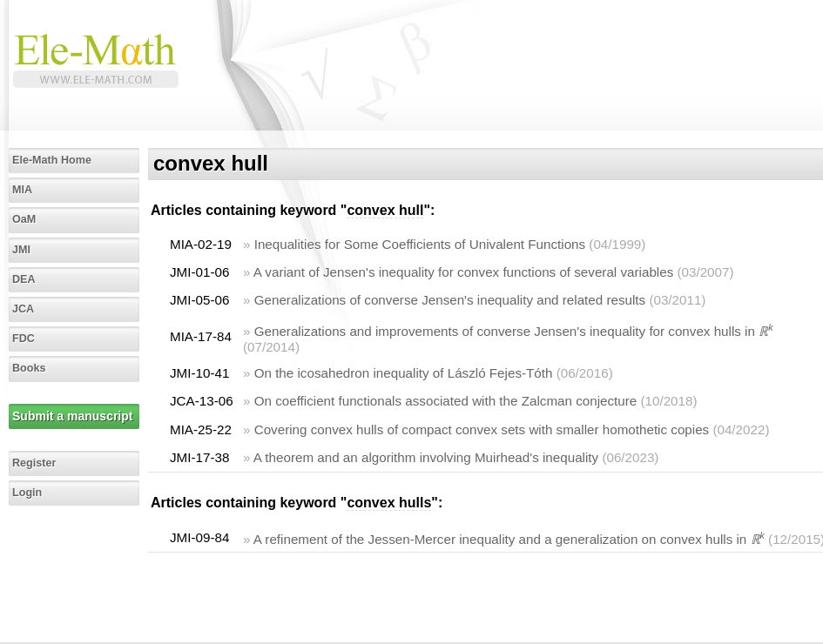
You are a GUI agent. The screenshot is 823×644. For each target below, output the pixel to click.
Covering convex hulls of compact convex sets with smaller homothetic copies (482, 429)
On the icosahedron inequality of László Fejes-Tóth (404, 373)
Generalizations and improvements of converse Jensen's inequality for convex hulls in (514, 331)
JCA (23, 309)
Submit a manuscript (72, 416)
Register (34, 463)
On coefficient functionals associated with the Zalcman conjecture (446, 401)
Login (27, 493)
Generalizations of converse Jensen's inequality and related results (450, 300)
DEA (24, 279)
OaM (24, 219)
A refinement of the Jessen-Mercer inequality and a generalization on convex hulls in (509, 539)
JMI (21, 250)
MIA (22, 190)
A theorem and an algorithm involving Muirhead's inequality (426, 457)
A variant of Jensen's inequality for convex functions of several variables (463, 272)
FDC (24, 339)
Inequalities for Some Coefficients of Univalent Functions (420, 244)
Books (29, 368)
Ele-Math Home (52, 160)
